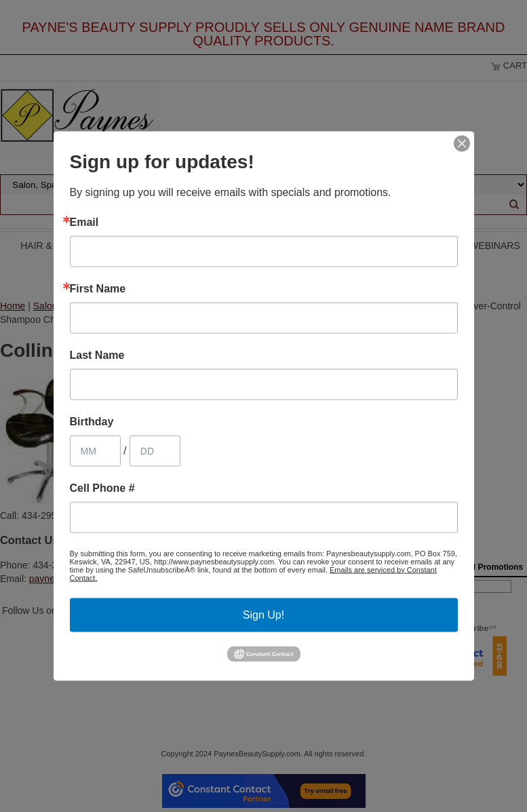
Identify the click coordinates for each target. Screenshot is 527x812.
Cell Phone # (102, 488)
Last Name (97, 355)
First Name (98, 288)
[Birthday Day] (155, 450)
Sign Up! (263, 614)
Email (84, 222)
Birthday (92, 421)
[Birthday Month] (95, 450)
